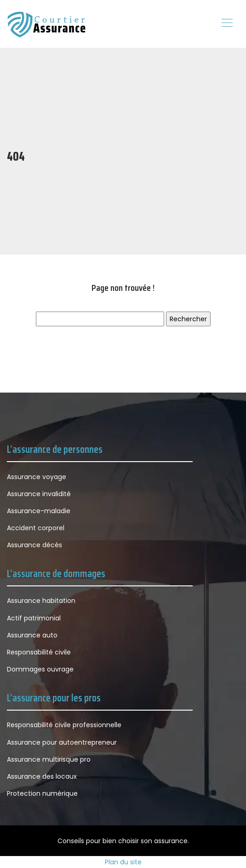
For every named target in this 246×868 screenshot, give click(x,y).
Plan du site (123, 862)
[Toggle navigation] (227, 24)
